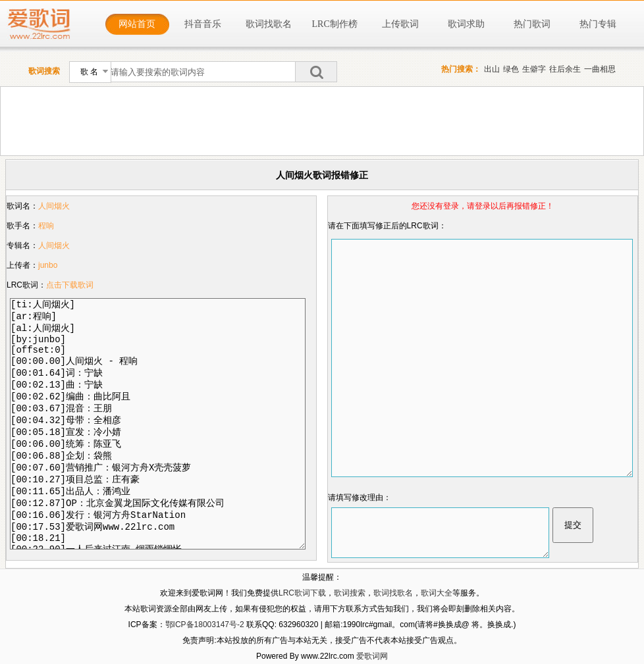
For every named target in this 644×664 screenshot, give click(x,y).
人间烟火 (54, 206)
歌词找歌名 (269, 24)
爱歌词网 (372, 656)
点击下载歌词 (70, 285)
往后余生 (565, 69)
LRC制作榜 (335, 24)
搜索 (316, 72)
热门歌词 (532, 24)
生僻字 (534, 69)
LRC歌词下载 (302, 593)
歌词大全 (437, 593)
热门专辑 (598, 24)
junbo (48, 265)
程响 (46, 226)
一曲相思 (600, 69)
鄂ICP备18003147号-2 (205, 625)
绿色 (511, 69)
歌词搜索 (350, 593)
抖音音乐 (203, 24)
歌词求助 (466, 24)
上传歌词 (400, 24)
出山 (492, 69)
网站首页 (137, 24)
